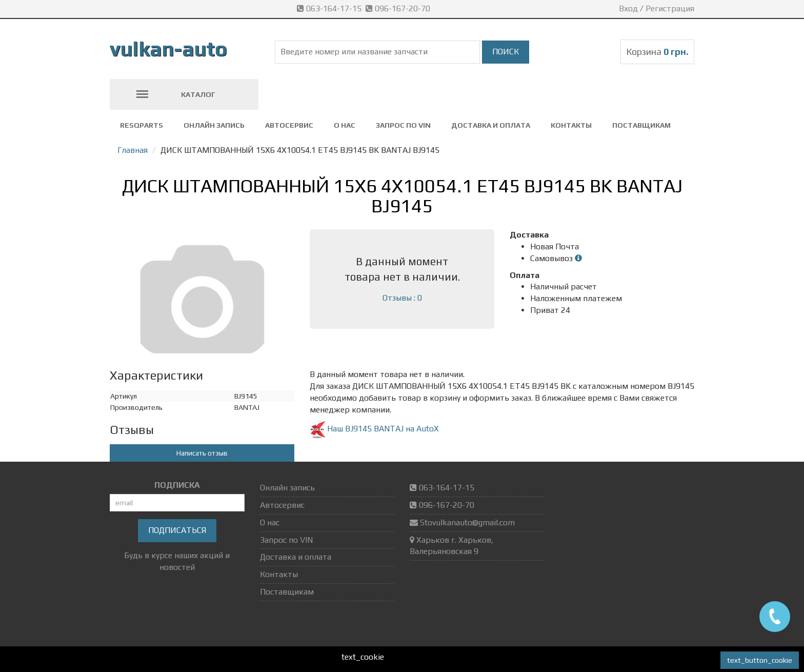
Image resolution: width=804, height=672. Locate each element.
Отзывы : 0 (402, 298)
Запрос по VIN (403, 125)
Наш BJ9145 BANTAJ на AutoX (374, 429)
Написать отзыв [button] (202, 453)
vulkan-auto (168, 49)
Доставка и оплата (491, 125)
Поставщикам (641, 125)
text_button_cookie (760, 660)
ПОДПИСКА (177, 485)
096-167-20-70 (399, 8)
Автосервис (289, 125)
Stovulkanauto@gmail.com (467, 522)
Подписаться (177, 530)
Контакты (571, 125)
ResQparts (142, 125)
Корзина (657, 52)
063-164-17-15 (331, 8)
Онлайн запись (214, 125)
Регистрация (670, 8)
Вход (628, 8)
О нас (345, 125)
